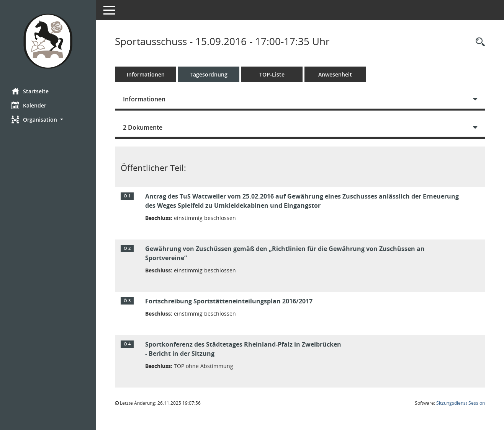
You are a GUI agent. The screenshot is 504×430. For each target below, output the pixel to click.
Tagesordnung (209, 74)
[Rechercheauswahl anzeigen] (478, 42)
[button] (48, 120)
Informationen (146, 74)
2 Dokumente (143, 127)
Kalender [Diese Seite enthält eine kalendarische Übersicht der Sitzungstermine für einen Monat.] (29, 105)
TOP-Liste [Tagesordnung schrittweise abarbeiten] (272, 74)
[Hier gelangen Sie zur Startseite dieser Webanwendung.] (48, 41)
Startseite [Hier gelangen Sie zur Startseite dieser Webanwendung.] (30, 91)
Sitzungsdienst (461, 403)
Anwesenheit (335, 74)
